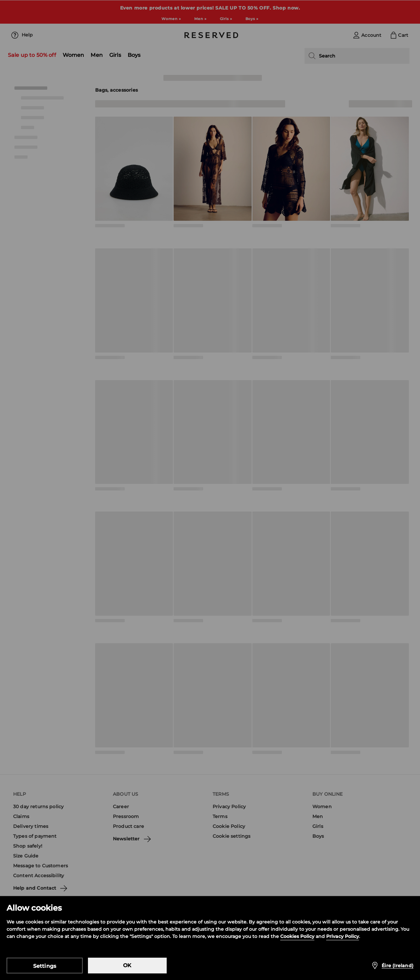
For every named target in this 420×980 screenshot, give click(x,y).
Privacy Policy (343, 936)
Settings (45, 966)
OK (127, 965)
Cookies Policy (297, 936)
